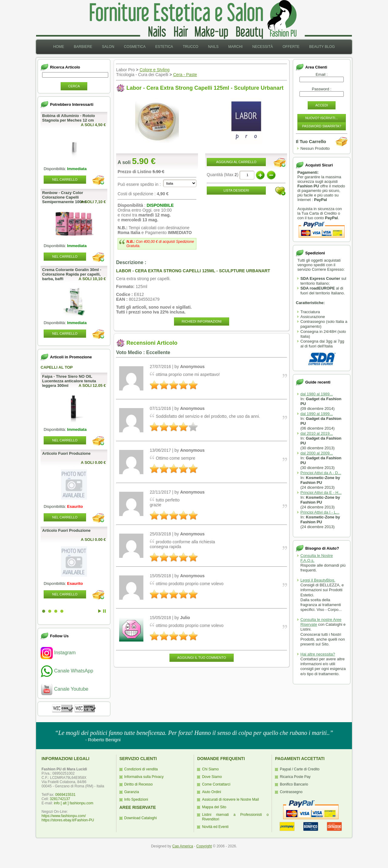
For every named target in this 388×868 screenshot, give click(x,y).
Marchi (235, 47)
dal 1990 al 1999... (317, 414)
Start (100, 611)
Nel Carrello (65, 179)
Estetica (164, 47)
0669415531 (65, 795)
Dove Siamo (212, 777)
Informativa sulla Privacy (144, 777)
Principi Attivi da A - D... (321, 473)
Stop (104, 611)
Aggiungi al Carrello (236, 162)
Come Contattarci (216, 784)
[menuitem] (59, 47)
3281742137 (60, 799)
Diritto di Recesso (139, 784)
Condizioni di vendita (141, 769)
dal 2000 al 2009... (317, 453)
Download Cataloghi (140, 818)
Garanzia (132, 792)
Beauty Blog (322, 47)
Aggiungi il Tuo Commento (201, 658)
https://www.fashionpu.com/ (64, 816)
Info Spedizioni (136, 799)
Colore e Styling (154, 70)
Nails (213, 47)
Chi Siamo (210, 769)
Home (59, 47)
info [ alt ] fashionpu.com (74, 803)
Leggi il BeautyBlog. (318, 580)
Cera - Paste (185, 75)
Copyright (204, 846)
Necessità (263, 47)
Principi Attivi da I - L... (320, 512)
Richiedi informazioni (201, 321)
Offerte (291, 47)
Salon (108, 47)
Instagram (58, 653)
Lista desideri (236, 190)
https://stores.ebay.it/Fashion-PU (68, 820)
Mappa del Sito (214, 807)
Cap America (183, 846)
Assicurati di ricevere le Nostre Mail (230, 799)
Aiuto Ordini (211, 792)
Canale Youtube (64, 689)
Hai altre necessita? (318, 654)
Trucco (191, 47)
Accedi (322, 105)
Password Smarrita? (322, 126)
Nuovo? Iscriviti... (322, 118)
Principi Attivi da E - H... (321, 493)
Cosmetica (135, 47)
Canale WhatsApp (67, 671)
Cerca (74, 86)
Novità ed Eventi (215, 827)
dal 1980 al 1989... (317, 394)
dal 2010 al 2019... (317, 433)
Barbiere (83, 47)
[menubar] (194, 47)
